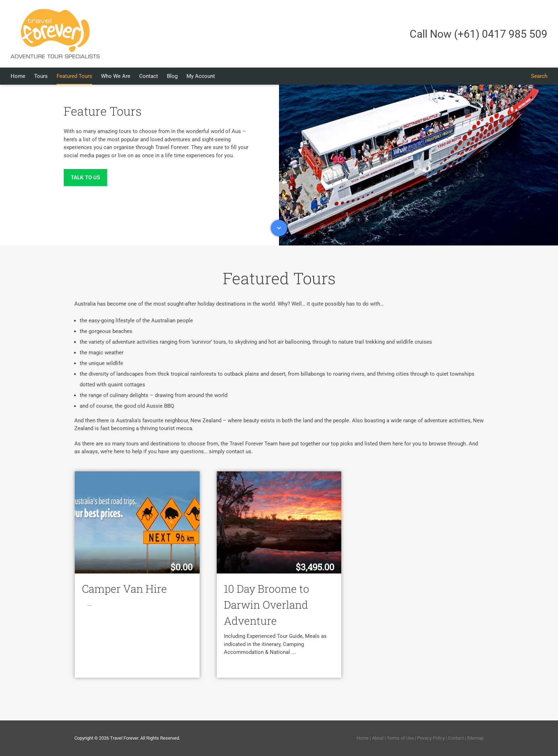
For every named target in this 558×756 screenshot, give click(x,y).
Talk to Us (85, 178)
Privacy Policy (431, 738)
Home (363, 738)
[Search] (539, 76)
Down (279, 228)
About (378, 738)
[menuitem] (22, 76)
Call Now (478, 34)
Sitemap (475, 738)
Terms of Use (400, 738)
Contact (456, 738)
